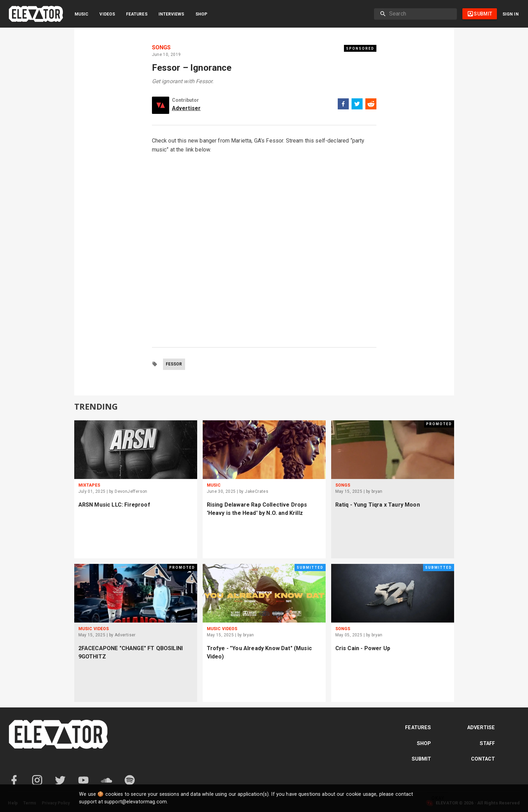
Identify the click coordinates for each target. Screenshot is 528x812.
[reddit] (371, 105)
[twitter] (357, 105)
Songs (161, 48)
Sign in (511, 14)
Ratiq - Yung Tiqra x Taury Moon (378, 505)
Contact (483, 759)
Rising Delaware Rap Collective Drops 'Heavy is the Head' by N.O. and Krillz (257, 509)
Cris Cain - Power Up (363, 648)
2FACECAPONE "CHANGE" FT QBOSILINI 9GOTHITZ (131, 652)
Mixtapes (89, 485)
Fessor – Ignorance (192, 68)
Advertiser (186, 108)
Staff (487, 743)
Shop (201, 14)
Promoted (439, 424)
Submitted (310, 568)
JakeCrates (257, 491)
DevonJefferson (131, 491)
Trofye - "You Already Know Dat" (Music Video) (260, 652)
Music (81, 14)
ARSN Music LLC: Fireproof (114, 505)
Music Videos (94, 629)
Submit (421, 759)
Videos (107, 14)
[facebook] (343, 105)
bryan (377, 491)
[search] (420, 14)
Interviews (171, 14)
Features (137, 14)
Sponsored (360, 48)
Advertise (481, 728)
